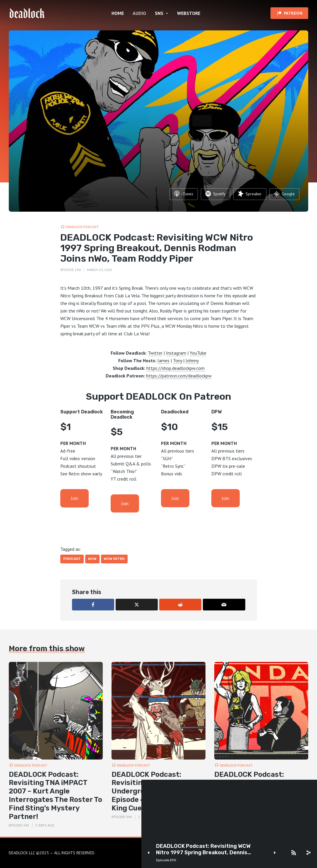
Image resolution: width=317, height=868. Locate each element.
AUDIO (139, 13)
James (163, 360)
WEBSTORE (189, 13)
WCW (92, 559)
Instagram (176, 353)
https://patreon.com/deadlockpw (179, 376)
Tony (178, 360)
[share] (308, 853)
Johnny (192, 360)
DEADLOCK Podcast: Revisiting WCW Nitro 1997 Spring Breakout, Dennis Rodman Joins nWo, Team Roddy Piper (205, 849)
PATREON (293, 13)
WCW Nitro (114, 559)
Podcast (72, 559)
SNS (159, 13)
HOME (118, 13)
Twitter (155, 353)
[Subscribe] (294, 853)
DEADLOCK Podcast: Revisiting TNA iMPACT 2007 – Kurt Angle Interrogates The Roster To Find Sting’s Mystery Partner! (55, 795)
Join (74, 498)
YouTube (198, 353)
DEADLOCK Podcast (82, 227)
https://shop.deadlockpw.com (175, 368)
